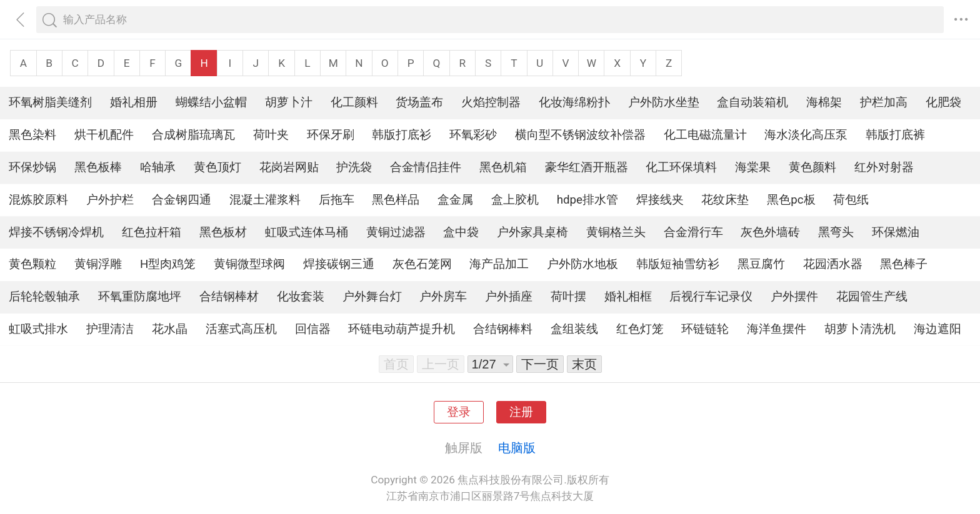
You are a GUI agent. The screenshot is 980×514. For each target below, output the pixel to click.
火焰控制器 (491, 102)
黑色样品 (396, 200)
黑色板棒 (98, 167)
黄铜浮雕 (98, 264)
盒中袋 (461, 232)
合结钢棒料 (503, 329)
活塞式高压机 (241, 329)
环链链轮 (705, 329)
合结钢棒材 (229, 297)
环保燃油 (896, 232)
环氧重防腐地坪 (140, 297)
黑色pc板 (791, 200)
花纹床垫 (725, 200)
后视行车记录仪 (711, 297)
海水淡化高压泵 (806, 135)
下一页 (540, 364)
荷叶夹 (271, 135)
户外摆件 (794, 297)
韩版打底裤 (895, 135)
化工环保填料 (681, 167)
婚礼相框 (628, 297)
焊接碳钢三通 (339, 264)
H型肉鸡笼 (168, 264)
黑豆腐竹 (761, 264)
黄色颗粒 (32, 264)
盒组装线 (574, 329)
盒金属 (455, 200)
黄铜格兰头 (616, 232)
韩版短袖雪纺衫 (678, 264)
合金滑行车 (693, 232)
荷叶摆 (568, 297)
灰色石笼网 (422, 264)
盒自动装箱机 (752, 102)
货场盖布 (419, 102)
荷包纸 (851, 200)
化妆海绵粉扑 (574, 102)
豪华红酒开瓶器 (587, 167)
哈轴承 (158, 167)
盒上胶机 (515, 200)
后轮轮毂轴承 (44, 297)
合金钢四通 (182, 200)
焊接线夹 (660, 200)
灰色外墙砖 (770, 232)
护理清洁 (110, 329)
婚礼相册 (134, 102)
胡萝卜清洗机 (860, 329)
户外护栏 (110, 200)
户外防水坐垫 (664, 102)
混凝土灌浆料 (265, 200)
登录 (459, 412)
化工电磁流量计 (705, 135)
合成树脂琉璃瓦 (193, 135)
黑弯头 (836, 232)
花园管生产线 (872, 297)
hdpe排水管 (587, 200)
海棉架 (824, 102)
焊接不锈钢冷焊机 (56, 232)
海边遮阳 (937, 329)
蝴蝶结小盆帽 (211, 102)
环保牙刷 (331, 135)
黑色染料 (32, 135)
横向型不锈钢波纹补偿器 (580, 135)
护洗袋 (354, 167)
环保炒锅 (32, 167)
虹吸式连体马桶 (307, 232)
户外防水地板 (582, 264)
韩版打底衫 (402, 135)
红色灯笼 (640, 329)
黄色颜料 (812, 167)
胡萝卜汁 (289, 102)
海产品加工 (499, 264)
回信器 (313, 329)
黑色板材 (223, 232)
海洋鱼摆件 (777, 329)
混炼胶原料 (38, 200)
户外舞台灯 (372, 297)
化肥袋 (943, 102)
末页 (584, 364)
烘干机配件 (104, 135)
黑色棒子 (904, 264)
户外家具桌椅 (532, 232)
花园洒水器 (833, 264)
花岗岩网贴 (289, 167)
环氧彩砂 (473, 135)
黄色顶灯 (217, 167)
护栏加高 (884, 102)
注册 (521, 412)
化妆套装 (301, 297)
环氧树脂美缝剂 (50, 102)
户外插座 (509, 297)
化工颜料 (354, 102)
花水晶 (170, 329)
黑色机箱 (503, 167)
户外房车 (443, 297)
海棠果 (753, 167)
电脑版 (517, 448)
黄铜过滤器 (396, 232)
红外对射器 (884, 167)
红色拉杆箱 (152, 232)
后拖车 (337, 200)
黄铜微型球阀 (249, 264)
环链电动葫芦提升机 (402, 329)
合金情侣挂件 (426, 167)
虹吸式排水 (38, 329)
